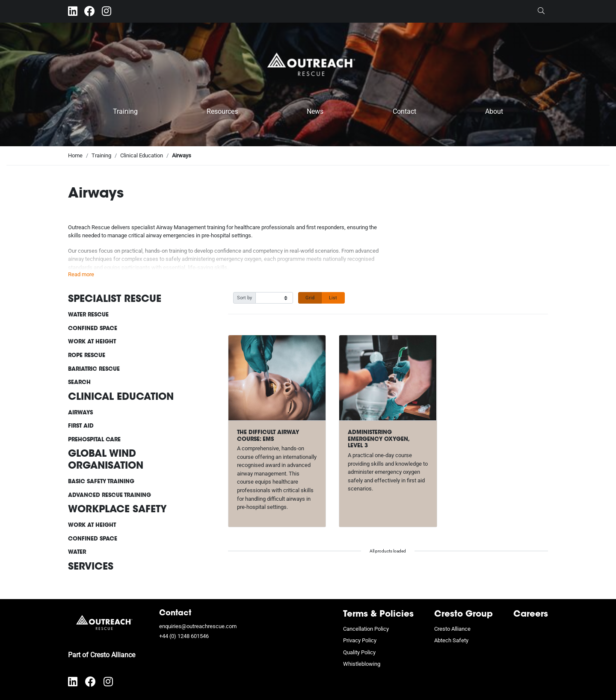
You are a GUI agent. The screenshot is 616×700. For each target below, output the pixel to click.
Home (75, 155)
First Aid (81, 426)
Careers (531, 614)
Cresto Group (463, 614)
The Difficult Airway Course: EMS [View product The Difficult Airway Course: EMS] (268, 436)
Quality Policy (359, 652)
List (333, 298)
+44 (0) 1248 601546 (184, 636)
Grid (310, 298)
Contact (404, 111)
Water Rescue (88, 315)
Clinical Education (142, 155)
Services (91, 567)
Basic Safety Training (101, 482)
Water (77, 552)
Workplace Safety (117, 510)
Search (79, 382)
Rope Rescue (87, 356)
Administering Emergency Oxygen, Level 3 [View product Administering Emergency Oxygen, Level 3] (378, 439)
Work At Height (92, 342)
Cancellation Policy (366, 629)
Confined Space (93, 329)
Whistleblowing (362, 664)
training (101, 155)
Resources (222, 111)
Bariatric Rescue (94, 369)
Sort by (244, 298)
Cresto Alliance (452, 629)
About (494, 111)
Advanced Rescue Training (110, 495)
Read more (81, 274)
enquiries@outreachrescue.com (198, 626)
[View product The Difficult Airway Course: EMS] (277, 384)
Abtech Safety (451, 640)
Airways (182, 155)
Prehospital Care (94, 440)
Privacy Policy (360, 640)
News (315, 111)
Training (125, 111)
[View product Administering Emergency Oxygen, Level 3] (388, 384)
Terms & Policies (378, 614)
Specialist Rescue (115, 300)
